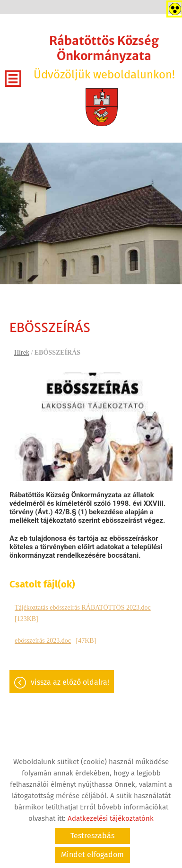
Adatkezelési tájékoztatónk (111, 818)
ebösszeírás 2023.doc (43, 641)
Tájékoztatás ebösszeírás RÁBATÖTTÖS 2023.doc (83, 608)
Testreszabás (92, 836)
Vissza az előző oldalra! (70, 682)
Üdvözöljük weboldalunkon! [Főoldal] (104, 57)
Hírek (22, 353)
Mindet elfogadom (92, 855)
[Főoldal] (102, 107)
